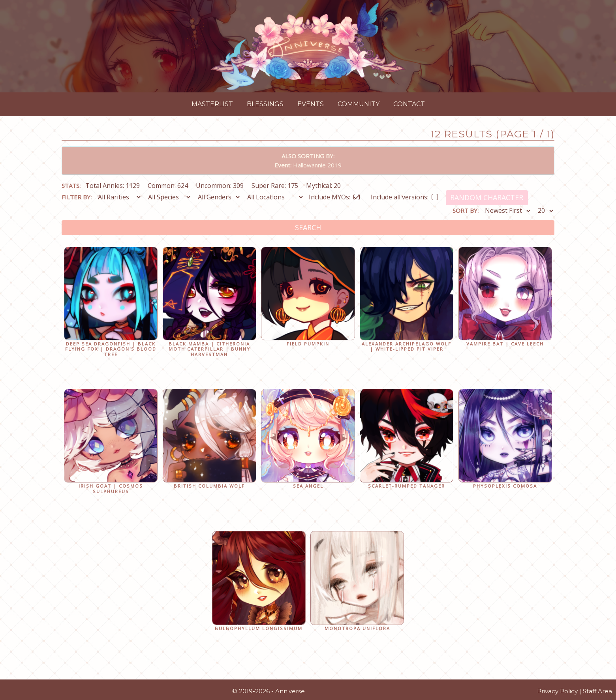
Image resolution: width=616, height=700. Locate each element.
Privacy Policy (557, 691)
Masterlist (212, 104)
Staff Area (597, 691)
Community (359, 104)
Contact (409, 104)
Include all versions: (404, 196)
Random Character (487, 197)
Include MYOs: (334, 196)
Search (308, 227)
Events (311, 104)
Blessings (265, 104)
